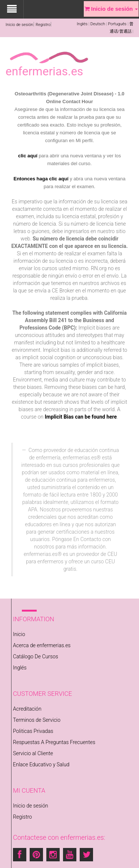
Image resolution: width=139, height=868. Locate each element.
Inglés (82, 24)
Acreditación (27, 709)
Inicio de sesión (19, 25)
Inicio (19, 634)
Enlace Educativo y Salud (41, 764)
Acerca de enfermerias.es (42, 645)
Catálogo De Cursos (36, 656)
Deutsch (98, 24)
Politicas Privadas (33, 731)
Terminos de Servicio (37, 720)
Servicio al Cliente (33, 753)
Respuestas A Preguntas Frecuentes (54, 742)
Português (117, 24)
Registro (43, 25)
